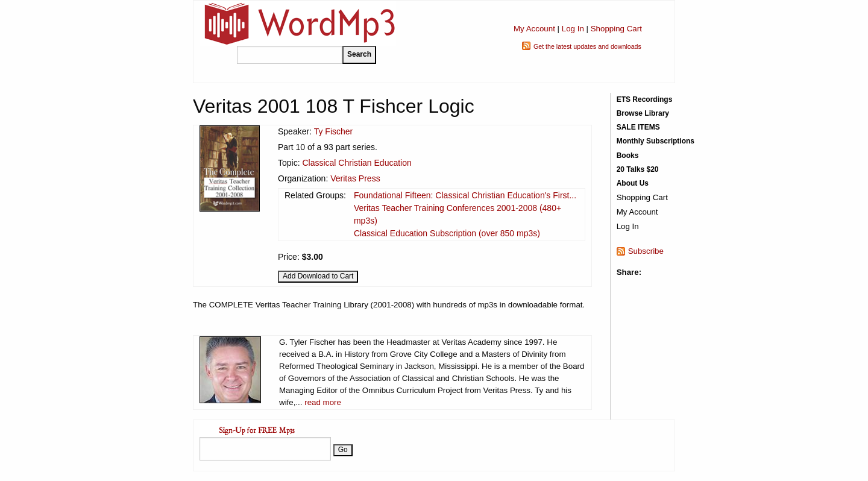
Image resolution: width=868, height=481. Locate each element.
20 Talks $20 (638, 169)
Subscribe (646, 251)
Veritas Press (355, 178)
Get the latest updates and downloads (587, 46)
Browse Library (643, 113)
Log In (573, 29)
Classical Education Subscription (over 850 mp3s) (447, 233)
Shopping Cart (616, 29)
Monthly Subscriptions (656, 141)
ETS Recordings (645, 99)
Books (628, 156)
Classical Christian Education (357, 163)
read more (323, 402)
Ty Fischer (334, 131)
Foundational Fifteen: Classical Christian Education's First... (465, 195)
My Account (534, 29)
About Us (633, 183)
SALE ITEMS (638, 127)
